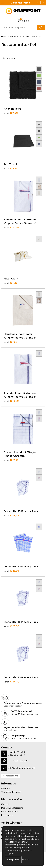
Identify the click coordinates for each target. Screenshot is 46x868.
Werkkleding (16, 37)
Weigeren (25, 859)
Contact (5, 804)
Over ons (6, 788)
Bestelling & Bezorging (12, 808)
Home (4, 37)
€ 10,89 (11, 401)
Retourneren (8, 815)
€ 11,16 (11, 283)
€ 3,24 (11, 168)
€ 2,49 (11, 113)
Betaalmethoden (10, 812)
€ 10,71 (11, 342)
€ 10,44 (11, 227)
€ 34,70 (12, 682)
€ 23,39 (11, 571)
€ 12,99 (11, 460)
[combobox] (19, 28)
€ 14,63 (11, 515)
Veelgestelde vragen (11, 792)
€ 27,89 (11, 626)
